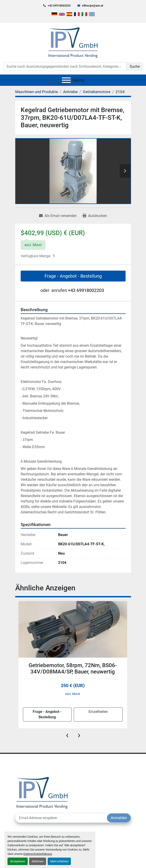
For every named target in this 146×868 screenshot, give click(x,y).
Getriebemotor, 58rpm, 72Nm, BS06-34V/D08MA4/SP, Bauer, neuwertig (73, 669)
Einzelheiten (98, 712)
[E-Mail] (61, 818)
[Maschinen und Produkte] (37, 92)
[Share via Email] (58, 216)
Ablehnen (38, 861)
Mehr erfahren (59, 861)
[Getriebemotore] (97, 92)
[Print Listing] (95, 216)
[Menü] (66, 80)
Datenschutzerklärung (38, 854)
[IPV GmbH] (42, 792)
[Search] (65, 67)
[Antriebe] (70, 92)
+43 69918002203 (59, 6)
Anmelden (119, 818)
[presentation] (67, 735)
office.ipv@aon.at (93, 6)
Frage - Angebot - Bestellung (73, 276)
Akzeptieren (18, 861)
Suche (135, 66)
